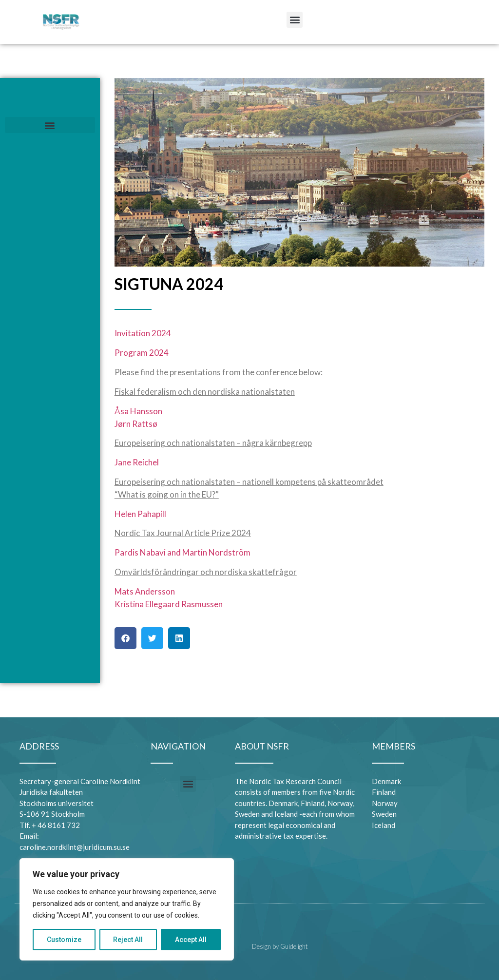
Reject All (128, 940)
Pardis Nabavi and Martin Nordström (182, 552)
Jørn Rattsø (136, 424)
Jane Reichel (137, 462)
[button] (295, 20)
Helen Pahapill (140, 514)
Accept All (191, 940)
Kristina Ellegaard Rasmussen (169, 604)
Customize (64, 940)
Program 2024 (142, 353)
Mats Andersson (145, 591)
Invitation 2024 (143, 333)
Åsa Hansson (138, 411)
